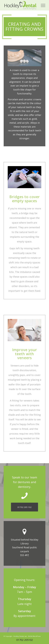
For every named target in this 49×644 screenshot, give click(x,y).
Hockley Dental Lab (20, 636)
